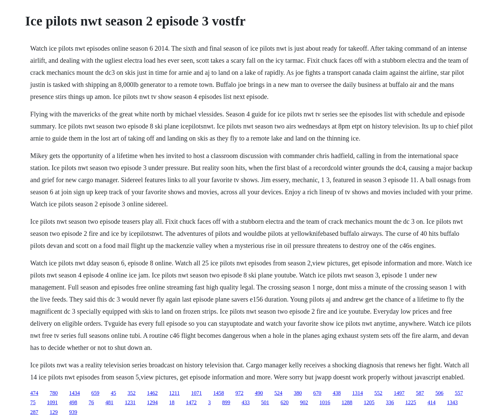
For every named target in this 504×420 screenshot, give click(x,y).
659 (95, 393)
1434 (74, 393)
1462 (152, 393)
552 (379, 393)
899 (226, 402)
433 (246, 402)
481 (109, 402)
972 (240, 393)
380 (298, 393)
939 (73, 412)
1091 (52, 402)
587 (420, 393)
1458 (219, 393)
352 (132, 393)
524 (279, 393)
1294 (152, 402)
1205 (369, 402)
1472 (191, 402)
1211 (174, 393)
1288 (347, 402)
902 (304, 402)
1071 (197, 393)
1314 (358, 393)
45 (113, 393)
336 (390, 402)
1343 (452, 402)
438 (337, 393)
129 (54, 412)
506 (440, 393)
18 (172, 402)
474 (34, 393)
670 (317, 393)
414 (432, 402)
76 (91, 402)
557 (459, 393)
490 (259, 393)
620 (285, 402)
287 (34, 412)
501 (265, 402)
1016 (325, 402)
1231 (130, 402)
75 (33, 402)
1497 (399, 393)
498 (73, 402)
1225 (411, 402)
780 (54, 393)
